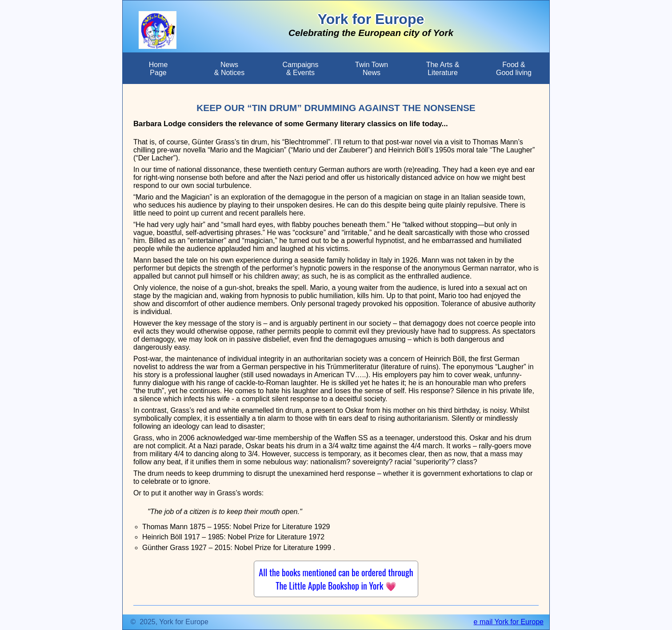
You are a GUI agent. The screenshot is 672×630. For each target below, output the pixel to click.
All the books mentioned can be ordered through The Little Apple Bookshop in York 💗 (336, 579)
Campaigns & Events (301, 69)
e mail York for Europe (509, 622)
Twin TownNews (372, 69)
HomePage (158, 69)
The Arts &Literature (443, 69)
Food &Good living (514, 69)
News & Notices (229, 69)
